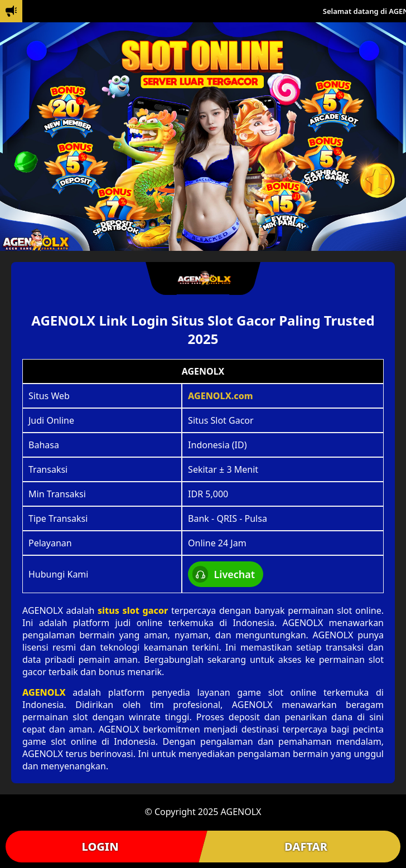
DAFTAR (306, 847)
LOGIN (100, 847)
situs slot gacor (133, 610)
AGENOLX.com (221, 396)
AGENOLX (44, 692)
